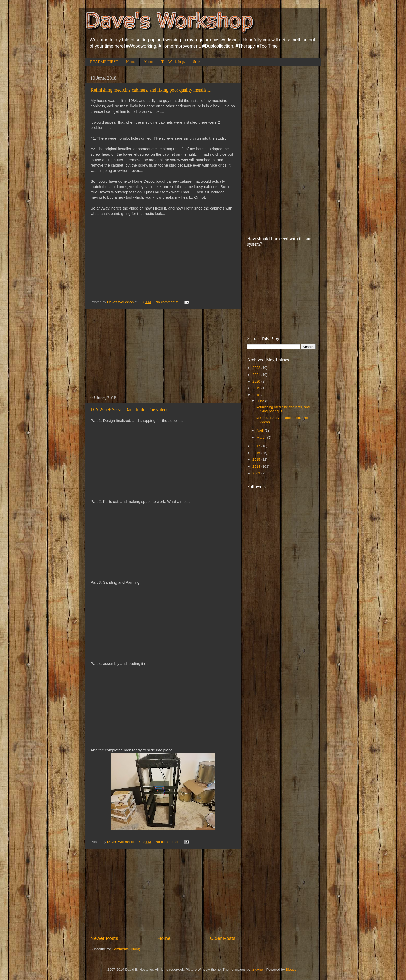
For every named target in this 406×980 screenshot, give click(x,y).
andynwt (258, 970)
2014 (257, 466)
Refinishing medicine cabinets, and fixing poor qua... (283, 409)
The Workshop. (173, 62)
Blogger (292, 970)
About (148, 62)
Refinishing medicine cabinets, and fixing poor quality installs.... (151, 90)
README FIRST (104, 62)
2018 (257, 395)
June (261, 401)
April (261, 431)
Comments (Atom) (126, 949)
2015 (257, 459)
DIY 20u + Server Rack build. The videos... (131, 410)
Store (197, 62)
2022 (257, 368)
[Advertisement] (163, 352)
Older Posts (223, 938)
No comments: (167, 302)
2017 (257, 446)
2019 (257, 388)
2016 (257, 453)
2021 (257, 375)
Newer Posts (104, 938)
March (262, 437)
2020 (257, 381)
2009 (257, 473)
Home (131, 62)
